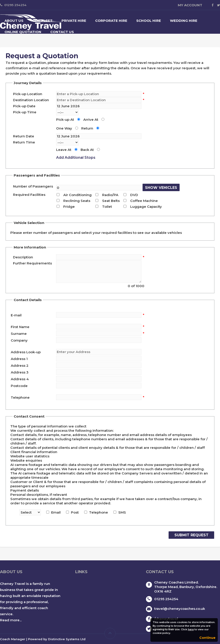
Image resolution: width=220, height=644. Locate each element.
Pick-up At (65, 120)
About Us (14, 21)
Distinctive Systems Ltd (67, 639)
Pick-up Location (28, 94)
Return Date (24, 136)
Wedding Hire (184, 21)
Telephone (99, 512)
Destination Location (31, 100)
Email (56, 512)
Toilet (107, 207)
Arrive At (91, 120)
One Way (64, 128)
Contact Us (62, 32)
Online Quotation (23, 32)
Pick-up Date (24, 106)
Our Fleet (42, 21)
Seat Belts (111, 201)
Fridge (69, 207)
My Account (190, 5)
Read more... (11, 620)
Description (23, 257)
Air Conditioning (77, 195)
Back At (87, 150)
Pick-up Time (25, 112)
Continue (207, 638)
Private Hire (74, 21)
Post (75, 512)
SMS (122, 512)
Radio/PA (110, 195)
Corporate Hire (111, 21)
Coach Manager (13, 639)
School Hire (149, 21)
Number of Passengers (33, 186)
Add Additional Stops (76, 158)
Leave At (64, 150)
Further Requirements (32, 263)
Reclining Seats (77, 201)
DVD (134, 195)
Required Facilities (29, 195)
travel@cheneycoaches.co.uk (180, 609)
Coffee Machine (144, 201)
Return (87, 128)
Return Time (24, 142)
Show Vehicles (161, 188)
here (191, 629)
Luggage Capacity (146, 207)
